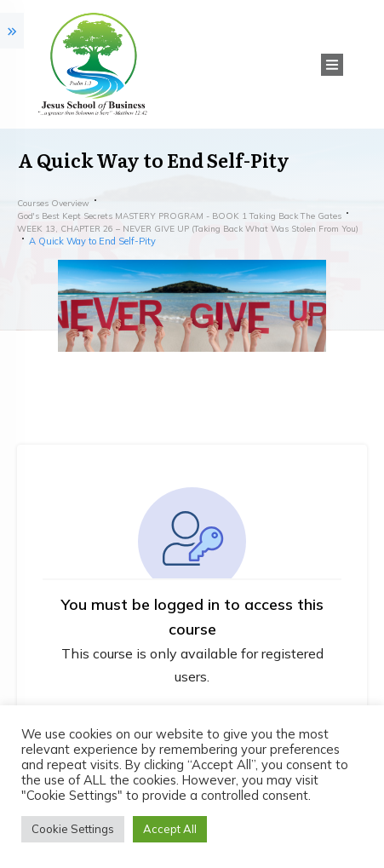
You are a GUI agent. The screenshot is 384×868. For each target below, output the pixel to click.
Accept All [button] (170, 829)
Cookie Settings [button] (73, 829)
